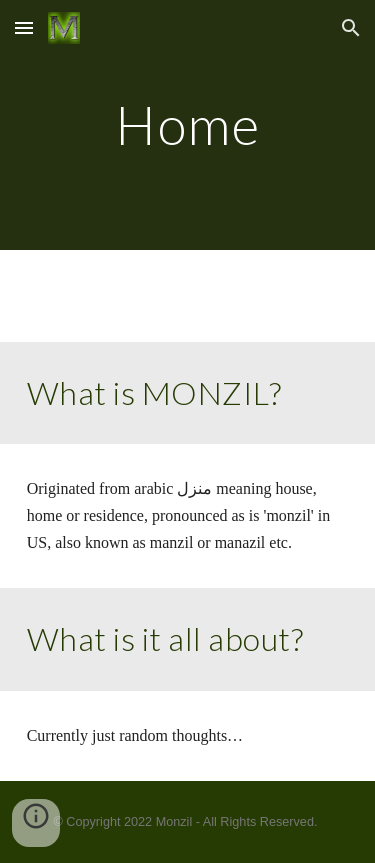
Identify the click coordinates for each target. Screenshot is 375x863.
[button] (24, 27)
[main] (188, 124)
